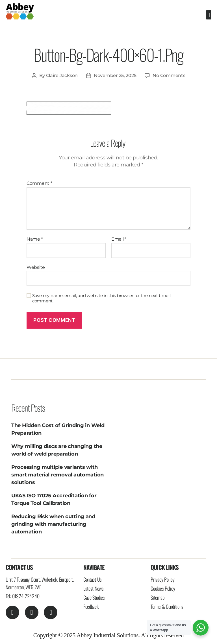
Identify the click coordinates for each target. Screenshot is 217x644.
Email (119, 239)
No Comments (169, 75)
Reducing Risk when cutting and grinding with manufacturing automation (53, 524)
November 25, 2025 (115, 75)
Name (35, 239)
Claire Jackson (62, 75)
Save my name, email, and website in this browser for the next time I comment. (102, 298)
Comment (39, 183)
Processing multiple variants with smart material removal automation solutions (57, 475)
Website (36, 267)
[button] (209, 15)
